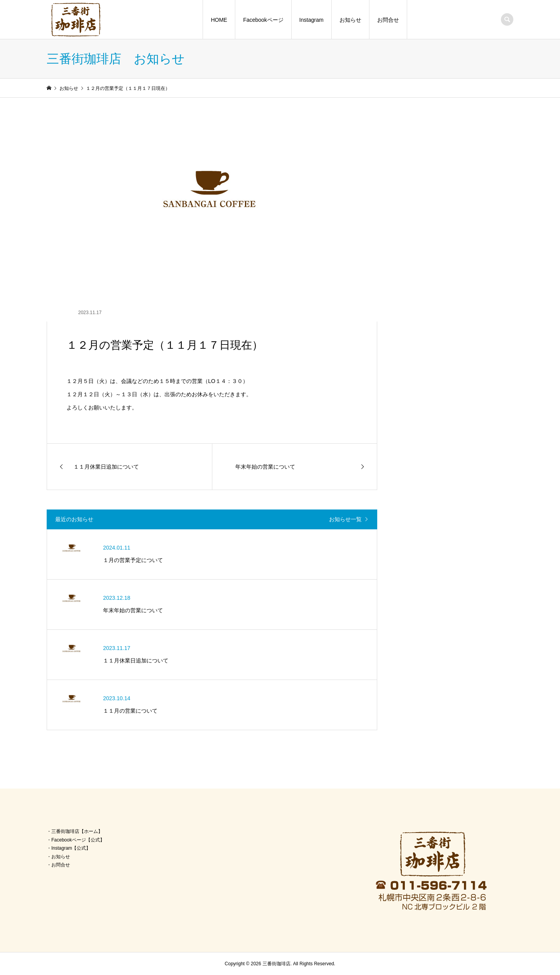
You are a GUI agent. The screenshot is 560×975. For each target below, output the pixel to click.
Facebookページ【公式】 (78, 840)
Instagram (311, 20)
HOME (219, 20)
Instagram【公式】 (71, 848)
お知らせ (350, 20)
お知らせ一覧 (345, 519)
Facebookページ (263, 20)
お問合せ (388, 20)
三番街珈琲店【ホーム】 (77, 831)
